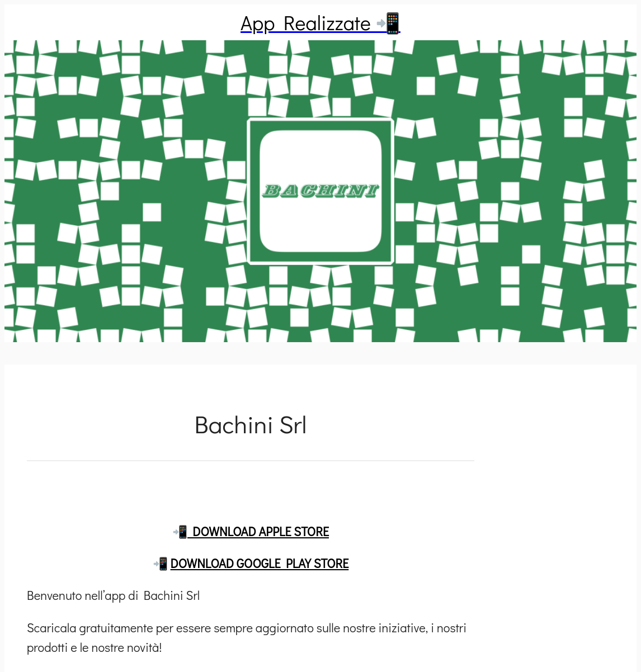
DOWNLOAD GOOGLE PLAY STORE (260, 563)
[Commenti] (251, 488)
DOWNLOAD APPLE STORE (258, 531)
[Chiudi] (22, 22)
